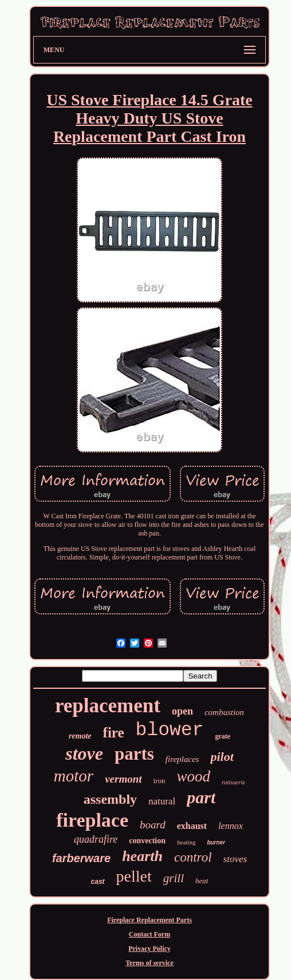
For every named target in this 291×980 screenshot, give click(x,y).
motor (74, 776)
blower (170, 730)
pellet (134, 876)
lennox (231, 826)
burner (216, 842)
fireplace (92, 820)
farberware (81, 858)
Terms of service (150, 963)
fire (114, 733)
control (193, 857)
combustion (224, 712)
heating (186, 842)
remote (80, 736)
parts (134, 754)
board (153, 825)
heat (202, 881)
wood (193, 776)
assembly (110, 799)
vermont (123, 779)
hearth (142, 856)
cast (98, 882)
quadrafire (96, 839)
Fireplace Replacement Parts (150, 920)
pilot (222, 757)
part (201, 797)
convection (147, 841)
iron (160, 781)
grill (174, 878)
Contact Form (150, 934)
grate (223, 736)
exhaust (192, 826)
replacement (108, 706)
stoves (235, 859)
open (182, 711)
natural (162, 801)
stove (84, 753)
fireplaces (182, 759)
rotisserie (233, 782)
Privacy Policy (150, 949)
